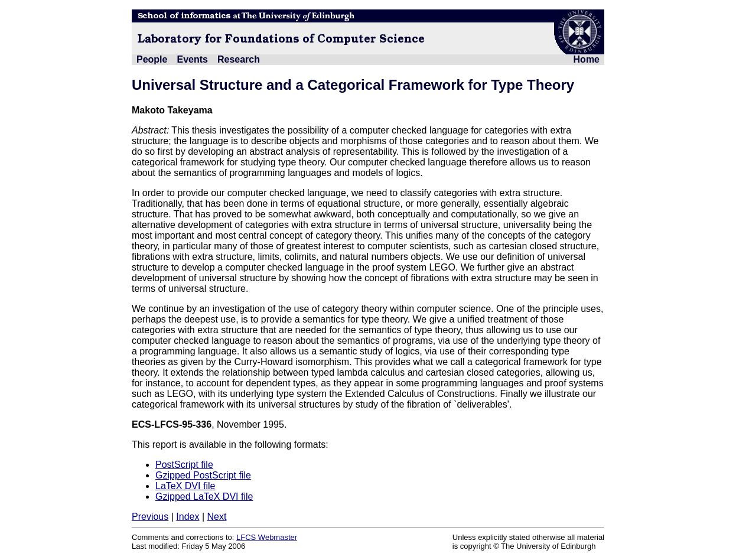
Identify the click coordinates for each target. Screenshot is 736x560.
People (152, 59)
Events (192, 59)
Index (188, 517)
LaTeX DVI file (185, 486)
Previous (150, 517)
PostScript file (184, 465)
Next (216, 517)
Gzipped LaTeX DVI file (204, 496)
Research (239, 59)
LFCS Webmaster (267, 537)
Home (587, 59)
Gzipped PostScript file (203, 475)
